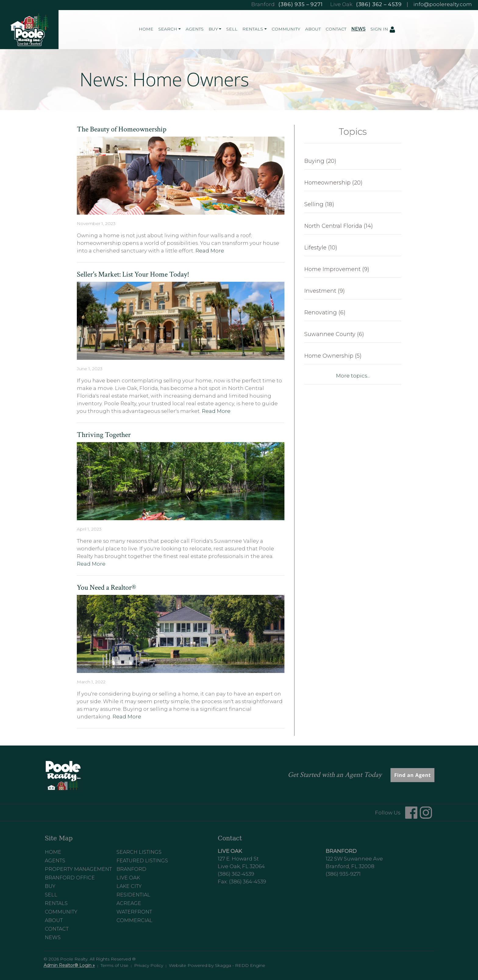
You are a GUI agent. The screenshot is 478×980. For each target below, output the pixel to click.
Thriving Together (104, 435)
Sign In (383, 29)
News (358, 29)
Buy (50, 886)
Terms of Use (114, 965)
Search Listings (139, 852)
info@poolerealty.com (443, 4)
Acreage (129, 903)
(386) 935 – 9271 (300, 4)
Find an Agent (412, 775)
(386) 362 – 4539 (379, 4)
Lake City (129, 886)
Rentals (56, 903)
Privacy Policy (149, 965)
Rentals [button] (253, 29)
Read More (210, 251)
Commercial (134, 920)
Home (146, 29)
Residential (133, 895)
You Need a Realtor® (106, 587)
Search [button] (168, 29)
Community (286, 29)
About (313, 29)
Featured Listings (142, 861)
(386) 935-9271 (343, 874)
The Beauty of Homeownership (122, 129)
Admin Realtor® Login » (69, 965)
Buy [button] (213, 29)
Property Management (78, 869)
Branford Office (70, 878)
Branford (131, 869)
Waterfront (134, 912)
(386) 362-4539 (236, 874)
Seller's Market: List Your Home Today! (133, 274)
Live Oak (128, 878)
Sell (232, 29)
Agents (195, 29)
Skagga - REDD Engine (240, 965)
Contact (336, 29)
